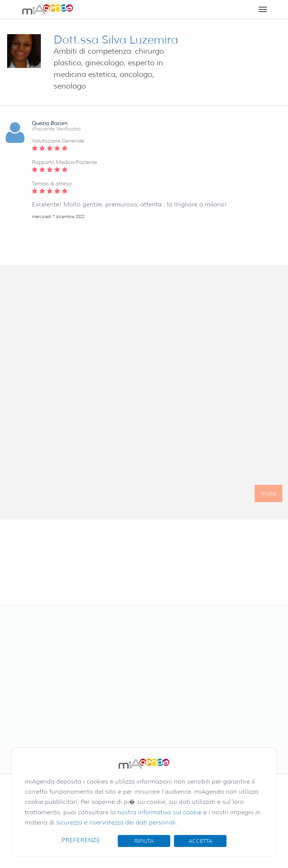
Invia (268, 497)
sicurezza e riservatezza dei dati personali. (117, 822)
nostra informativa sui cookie (159, 812)
